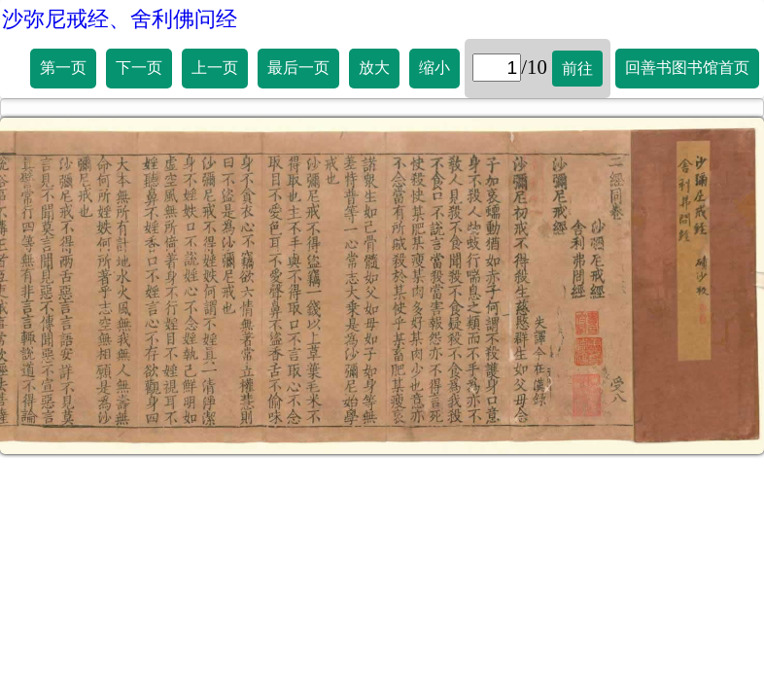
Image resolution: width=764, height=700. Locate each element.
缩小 (434, 68)
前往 (577, 69)
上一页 (215, 68)
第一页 (63, 68)
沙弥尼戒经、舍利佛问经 (120, 19)
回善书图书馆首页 (687, 68)
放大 (374, 68)
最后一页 (298, 68)
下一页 (139, 68)
